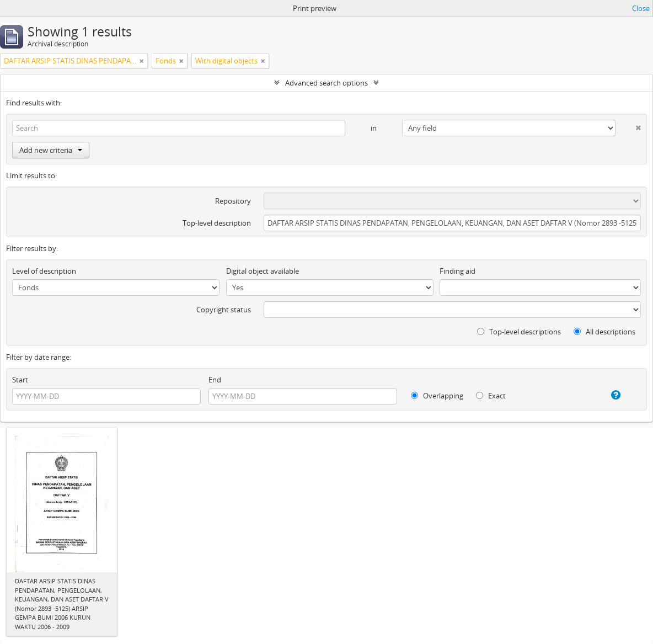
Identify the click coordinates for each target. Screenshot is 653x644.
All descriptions (604, 332)
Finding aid (457, 271)
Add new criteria (51, 150)
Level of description (44, 271)
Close (641, 8)
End (215, 380)
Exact (491, 396)
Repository (233, 201)
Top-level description (217, 223)
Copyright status (224, 310)
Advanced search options (326, 83)
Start (20, 380)
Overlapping (437, 396)
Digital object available (263, 271)
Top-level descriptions (519, 332)
